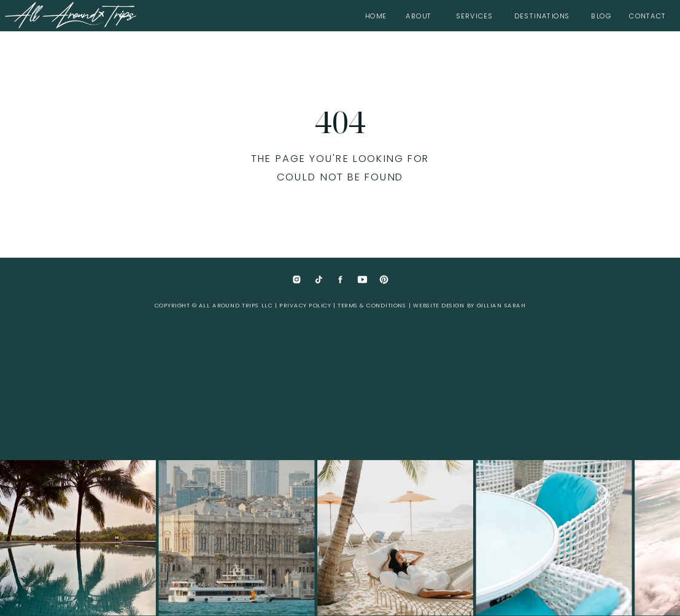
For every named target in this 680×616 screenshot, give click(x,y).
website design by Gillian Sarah (469, 306)
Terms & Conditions (372, 306)
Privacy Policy (305, 306)
